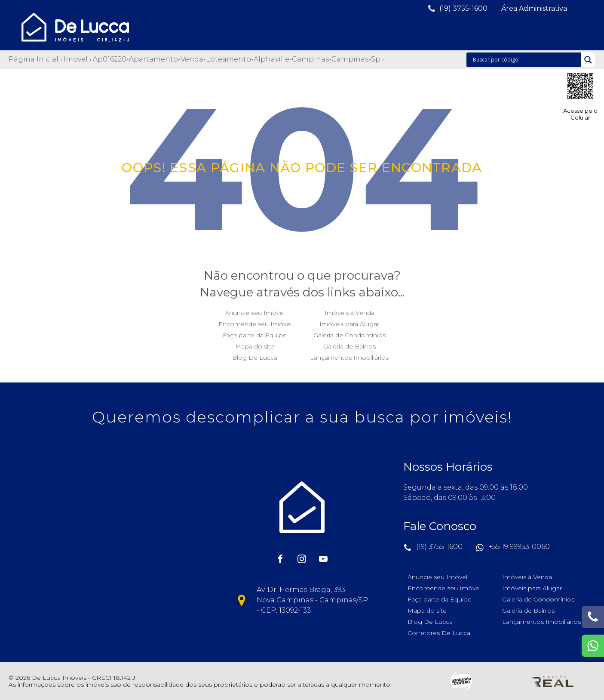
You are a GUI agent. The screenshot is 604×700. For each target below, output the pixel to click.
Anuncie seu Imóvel (255, 311)
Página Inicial (34, 59)
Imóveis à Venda (350, 311)
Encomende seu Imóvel (255, 322)
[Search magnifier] (588, 60)
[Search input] (526, 60)
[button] (457, 9)
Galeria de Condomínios (350, 333)
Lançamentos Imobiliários (349, 355)
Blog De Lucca (255, 355)
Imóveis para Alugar (349, 322)
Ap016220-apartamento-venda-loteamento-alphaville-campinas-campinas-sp (237, 59)
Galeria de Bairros (350, 344)
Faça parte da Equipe (255, 333)
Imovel (76, 59)
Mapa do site (255, 344)
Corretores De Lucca (439, 631)
